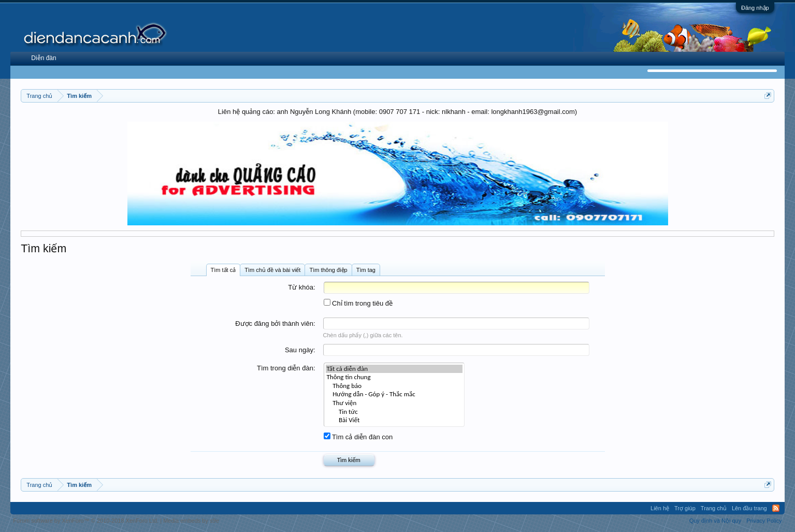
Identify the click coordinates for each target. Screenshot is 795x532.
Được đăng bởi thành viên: (275, 323)
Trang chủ (714, 508)
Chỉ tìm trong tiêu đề (358, 303)
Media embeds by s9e (191, 521)
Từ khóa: (301, 287)
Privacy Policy (764, 521)
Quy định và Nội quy (715, 521)
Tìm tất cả (223, 270)
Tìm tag (366, 270)
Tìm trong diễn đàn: (286, 368)
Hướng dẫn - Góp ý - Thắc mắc (394, 394)
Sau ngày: (300, 350)
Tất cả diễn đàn (394, 369)
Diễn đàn (44, 58)
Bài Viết (394, 420)
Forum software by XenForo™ (86, 521)
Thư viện (394, 403)
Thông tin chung (394, 377)
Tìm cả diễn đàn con (358, 437)
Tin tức (394, 412)
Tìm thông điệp (328, 270)
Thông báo (394, 386)
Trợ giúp (685, 508)
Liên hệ (660, 508)
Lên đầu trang (749, 508)
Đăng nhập (755, 8)
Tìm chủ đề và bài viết (272, 270)
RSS (776, 508)
